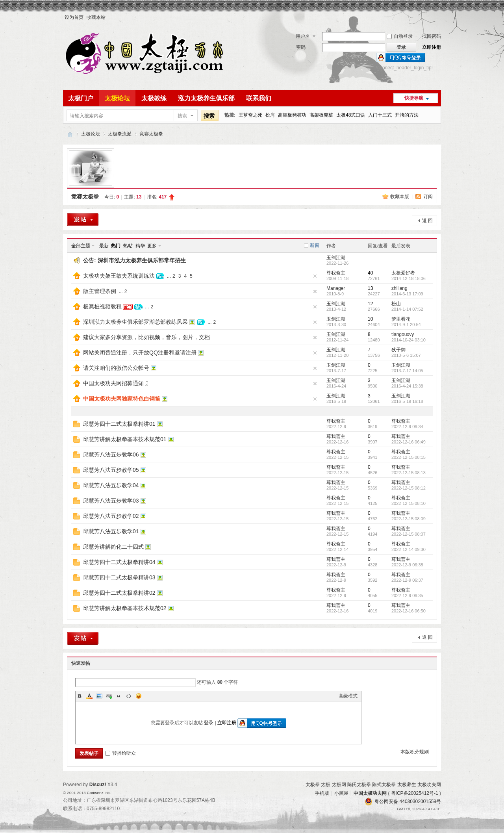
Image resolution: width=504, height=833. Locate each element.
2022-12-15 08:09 (409, 519)
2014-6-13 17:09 (407, 294)
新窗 (315, 245)
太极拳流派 (120, 134)
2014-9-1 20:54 (406, 325)
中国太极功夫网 (70, 134)
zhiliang (399, 288)
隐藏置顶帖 (315, 276)
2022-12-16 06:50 (409, 611)
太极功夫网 (429, 785)
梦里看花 (401, 319)
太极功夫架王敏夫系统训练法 (119, 276)
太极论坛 (117, 98)
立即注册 (432, 47)
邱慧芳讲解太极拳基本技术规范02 (125, 608)
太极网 (339, 785)
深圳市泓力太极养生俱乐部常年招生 (142, 260)
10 (370, 319)
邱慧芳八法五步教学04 (111, 485)
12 (370, 304)
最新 (104, 246)
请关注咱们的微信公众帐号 (116, 368)
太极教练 (154, 98)
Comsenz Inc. (99, 793)
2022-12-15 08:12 (409, 488)
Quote (119, 696)
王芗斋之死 (250, 115)
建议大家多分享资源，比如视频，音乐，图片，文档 (146, 337)
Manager (336, 288)
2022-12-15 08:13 (409, 473)
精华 (140, 246)
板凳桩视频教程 (102, 306)
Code (129, 696)
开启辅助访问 (439, 17)
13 (370, 288)
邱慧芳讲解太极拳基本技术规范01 (125, 439)
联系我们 (259, 98)
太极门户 (81, 98)
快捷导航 (414, 98)
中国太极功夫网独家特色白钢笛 (122, 399)
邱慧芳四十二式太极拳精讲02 (119, 593)
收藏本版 (400, 197)
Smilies (139, 696)
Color (89, 696)
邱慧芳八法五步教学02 (111, 516)
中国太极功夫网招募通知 (113, 383)
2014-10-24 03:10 (409, 340)
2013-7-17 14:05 (407, 371)
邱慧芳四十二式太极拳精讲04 (119, 562)
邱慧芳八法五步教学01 (111, 531)
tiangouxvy (403, 334)
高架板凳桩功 (292, 115)
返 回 (427, 221)
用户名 (303, 36)
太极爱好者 (403, 273)
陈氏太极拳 (359, 785)
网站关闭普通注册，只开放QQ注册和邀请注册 (140, 352)
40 (370, 273)
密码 (301, 47)
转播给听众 (120, 753)
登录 (209, 723)
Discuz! (98, 785)
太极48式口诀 (351, 115)
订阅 (428, 197)
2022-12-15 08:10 (409, 503)
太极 (326, 785)
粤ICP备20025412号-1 (415, 793)
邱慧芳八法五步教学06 (111, 455)
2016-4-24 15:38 (407, 386)
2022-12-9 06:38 (407, 565)
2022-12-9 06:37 (407, 580)
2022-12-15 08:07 (409, 534)
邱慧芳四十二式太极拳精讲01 (119, 424)
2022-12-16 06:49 (409, 442)
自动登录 (400, 36)
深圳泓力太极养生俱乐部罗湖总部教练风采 (135, 322)
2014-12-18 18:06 (409, 278)
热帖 (128, 246)
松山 (396, 304)
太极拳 (313, 785)
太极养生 (407, 785)
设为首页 (74, 17)
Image (99, 696)
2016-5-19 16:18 (407, 401)
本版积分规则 (415, 752)
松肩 (270, 115)
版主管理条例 (100, 291)
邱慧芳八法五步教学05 (111, 470)
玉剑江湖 (336, 258)
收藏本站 (96, 17)
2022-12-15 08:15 (409, 457)
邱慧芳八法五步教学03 (111, 501)
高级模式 (348, 696)
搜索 (182, 116)
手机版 (322, 793)
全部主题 (81, 246)
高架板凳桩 (321, 115)
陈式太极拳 (384, 785)
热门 (116, 246)
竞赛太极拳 (151, 134)
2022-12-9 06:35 (407, 596)
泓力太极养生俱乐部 (206, 98)
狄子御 (398, 350)
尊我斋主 (336, 273)
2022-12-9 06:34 (407, 427)
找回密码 (432, 36)
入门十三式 (380, 115)
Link (109, 696)
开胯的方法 (407, 115)
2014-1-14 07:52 (407, 309)
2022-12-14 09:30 (409, 549)
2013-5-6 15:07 (406, 355)
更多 (152, 246)
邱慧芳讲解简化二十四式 (113, 547)
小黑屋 (341, 793)
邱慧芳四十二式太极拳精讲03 (119, 577)
